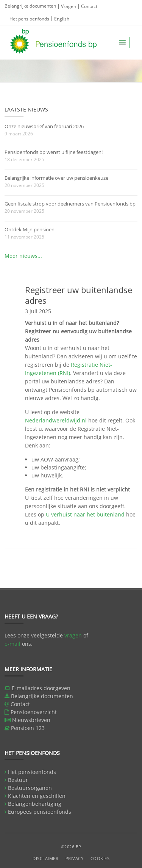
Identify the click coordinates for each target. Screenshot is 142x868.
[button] (122, 42)
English (62, 19)
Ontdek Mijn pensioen (30, 229)
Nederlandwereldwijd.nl (56, 420)
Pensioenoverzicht (34, 712)
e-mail (12, 644)
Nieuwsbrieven (31, 720)
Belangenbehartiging (35, 804)
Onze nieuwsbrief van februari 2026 (44, 126)
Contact (89, 6)
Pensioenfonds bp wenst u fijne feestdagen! (54, 152)
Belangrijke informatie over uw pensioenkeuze (56, 178)
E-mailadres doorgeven (41, 688)
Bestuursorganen (30, 788)
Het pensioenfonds (29, 19)
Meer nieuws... (23, 256)
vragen (73, 635)
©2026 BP (71, 847)
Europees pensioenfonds (40, 812)
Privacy (75, 858)
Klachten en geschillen (37, 796)
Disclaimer (45, 858)
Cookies (100, 858)
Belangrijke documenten (30, 6)
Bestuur (18, 780)
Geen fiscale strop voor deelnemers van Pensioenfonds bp (70, 204)
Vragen (69, 6)
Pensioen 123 (28, 728)
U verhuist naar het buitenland (85, 514)
